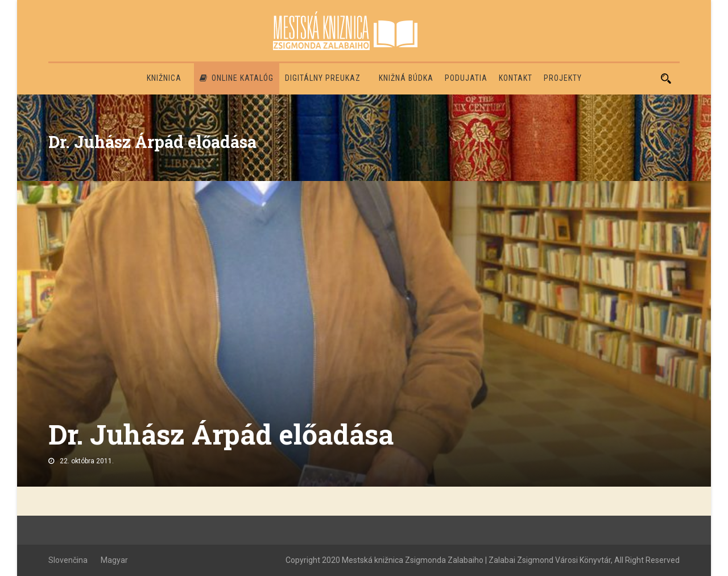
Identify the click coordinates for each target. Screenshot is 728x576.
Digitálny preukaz (323, 78)
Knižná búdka (406, 78)
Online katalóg (237, 78)
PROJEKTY (563, 78)
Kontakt (516, 78)
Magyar (114, 560)
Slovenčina (68, 560)
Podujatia (466, 78)
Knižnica (164, 78)
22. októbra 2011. (87, 461)
